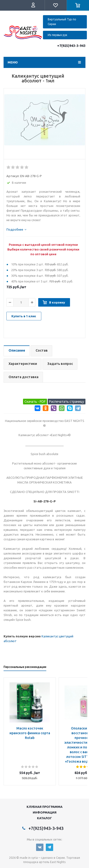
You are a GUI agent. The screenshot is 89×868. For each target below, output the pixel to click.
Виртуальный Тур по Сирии (62, 22)
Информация (45, 812)
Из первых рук (57, 35)
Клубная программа (44, 807)
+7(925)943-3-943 (71, 46)
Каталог (44, 818)
